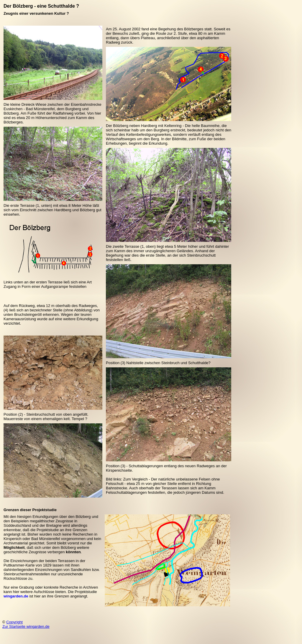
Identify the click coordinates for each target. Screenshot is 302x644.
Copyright (14, 622)
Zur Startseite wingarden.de (26, 626)
